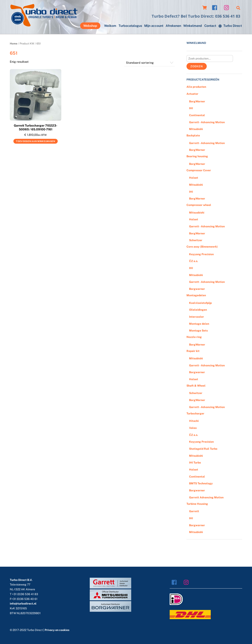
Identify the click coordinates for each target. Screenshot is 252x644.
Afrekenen (173, 26)
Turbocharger (195, 413)
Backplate (193, 135)
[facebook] (216, 7)
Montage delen (199, 324)
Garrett (194, 511)
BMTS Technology (201, 483)
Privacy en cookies (57, 630)
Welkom (110, 26)
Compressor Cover (199, 170)
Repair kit (193, 351)
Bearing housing (197, 156)
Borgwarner (197, 289)
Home (14, 43)
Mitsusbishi (197, 213)
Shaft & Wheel (196, 386)
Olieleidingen (198, 310)
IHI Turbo (195, 463)
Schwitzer (196, 240)
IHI (191, 108)
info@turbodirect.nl (23, 604)
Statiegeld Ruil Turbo (203, 449)
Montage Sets (198, 331)
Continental (197, 115)
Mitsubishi (196, 129)
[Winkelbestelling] (150, 63)
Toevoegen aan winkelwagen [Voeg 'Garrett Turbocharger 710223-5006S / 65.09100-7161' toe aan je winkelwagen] (36, 141)
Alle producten (196, 87)
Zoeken (197, 66)
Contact (210, 26)
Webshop (90, 26)
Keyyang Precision (201, 254)
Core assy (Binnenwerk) (202, 247)
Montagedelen (196, 295)
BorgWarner (197, 101)
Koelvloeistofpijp (200, 303)
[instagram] (227, 7)
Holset (194, 178)
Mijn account (154, 26)
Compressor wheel (199, 205)
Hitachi (194, 421)
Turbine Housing (197, 504)
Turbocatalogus (130, 26)
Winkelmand (193, 26)
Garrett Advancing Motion (206, 497)
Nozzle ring (194, 337)
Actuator (192, 94)
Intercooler (197, 317)
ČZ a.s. (194, 261)
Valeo (193, 428)
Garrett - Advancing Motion (207, 122)
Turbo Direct (230, 26)
